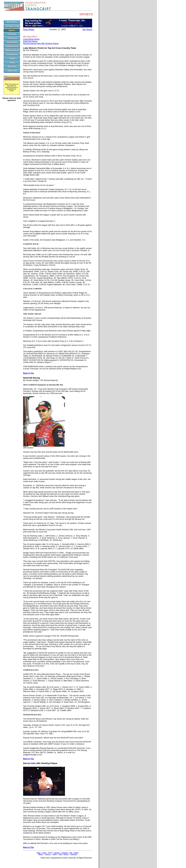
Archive (66, 854)
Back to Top (28, 373)
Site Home (87, 29)
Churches (65, 853)
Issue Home (29, 29)
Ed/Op (55, 854)
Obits (60, 854)
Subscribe (74, 854)
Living (44, 853)
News (38, 853)
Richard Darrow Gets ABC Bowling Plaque (41, 43)
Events (76, 853)
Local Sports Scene (31, 39)
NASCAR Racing (30, 41)
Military (41, 854)
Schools (57, 853)
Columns (48, 854)
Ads (71, 853)
